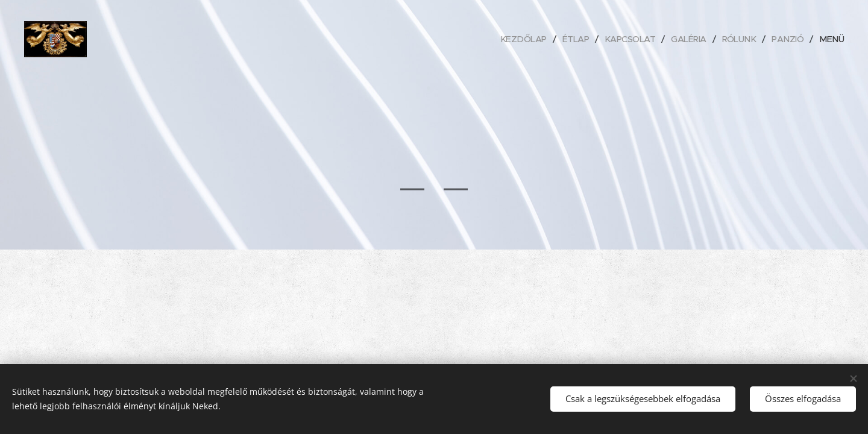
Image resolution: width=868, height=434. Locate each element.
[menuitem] (514, 39)
